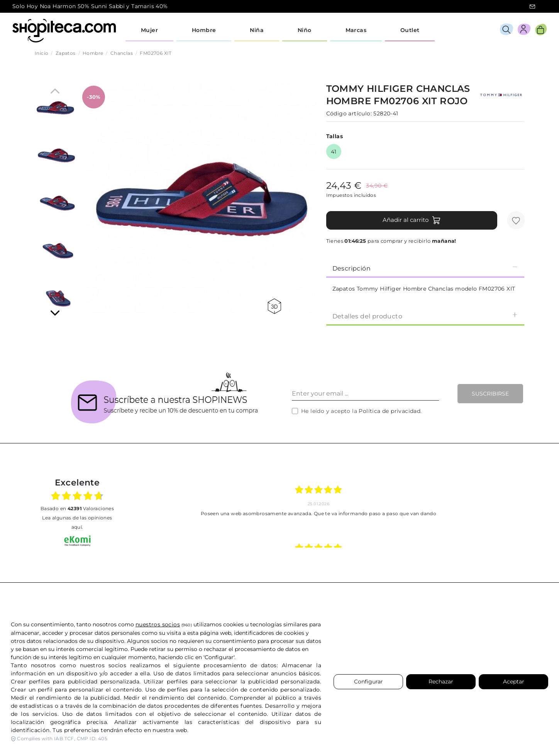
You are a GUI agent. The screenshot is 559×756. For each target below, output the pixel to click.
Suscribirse (490, 394)
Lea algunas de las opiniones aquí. (77, 522)
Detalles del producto (425, 316)
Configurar (368, 682)
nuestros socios (158, 624)
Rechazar (441, 682)
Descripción (425, 268)
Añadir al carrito (412, 220)
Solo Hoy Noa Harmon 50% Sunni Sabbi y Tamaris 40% (90, 6)
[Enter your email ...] (365, 394)
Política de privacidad (390, 411)
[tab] (425, 268)
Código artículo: (349, 113)
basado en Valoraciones (77, 508)
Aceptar (514, 682)
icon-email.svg (532, 7)
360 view (274, 306)
